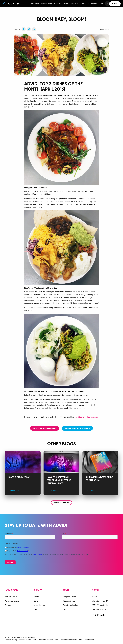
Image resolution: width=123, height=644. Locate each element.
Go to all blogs (61, 503)
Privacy (14, 640)
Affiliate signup (11, 597)
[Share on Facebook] (24, 29)
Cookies (8, 640)
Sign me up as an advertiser (77, 428)
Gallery (37, 601)
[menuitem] (35, 4)
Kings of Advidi (69, 597)
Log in (115, 4)
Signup (95, 3)
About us (38, 597)
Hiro (36, 609)
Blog (66, 3)
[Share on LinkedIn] (34, 29)
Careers (58, 3)
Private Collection (70, 605)
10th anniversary (70, 601)
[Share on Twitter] (29, 29)
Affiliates (35, 3)
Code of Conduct (24, 640)
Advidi (11, 4)
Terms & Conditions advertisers (65, 640)
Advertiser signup (12, 601)
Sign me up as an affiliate (45, 428)
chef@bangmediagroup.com (86, 417)
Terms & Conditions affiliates (42, 640)
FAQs (65, 609)
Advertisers (47, 3)
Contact (84, 3)
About (74, 3)
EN (103, 4)
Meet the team (40, 605)
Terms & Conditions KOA (86, 640)
